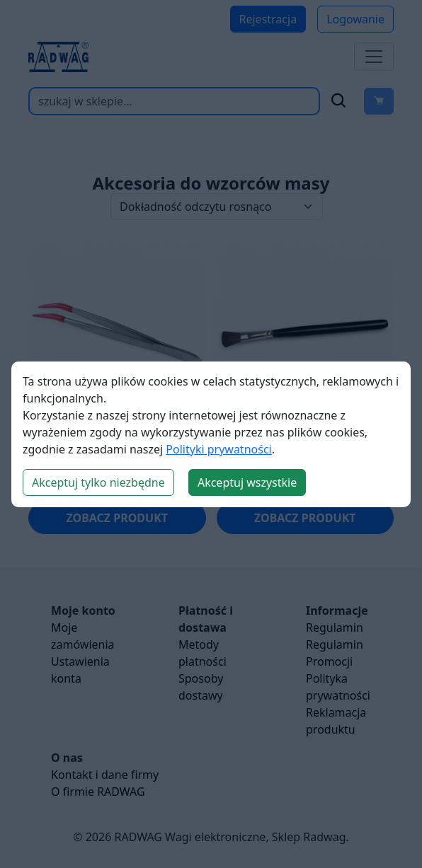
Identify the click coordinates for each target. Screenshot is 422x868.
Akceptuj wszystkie (247, 482)
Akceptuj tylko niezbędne (98, 482)
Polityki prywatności (218, 449)
